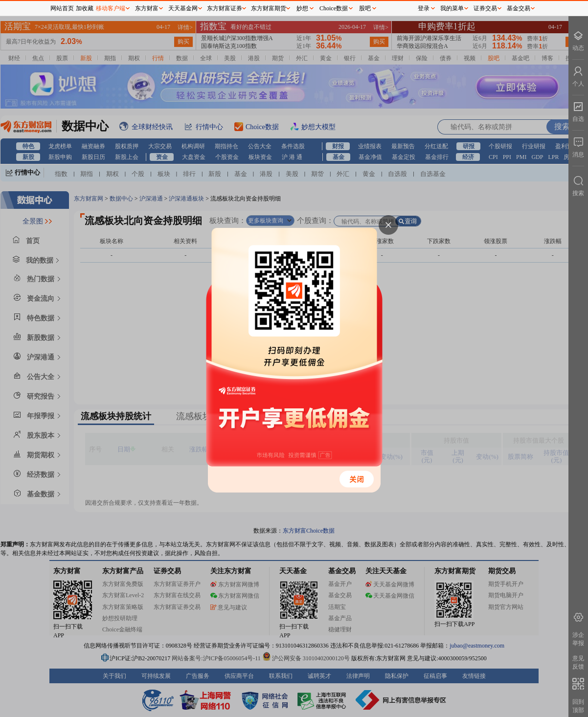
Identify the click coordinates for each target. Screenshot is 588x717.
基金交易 (519, 8)
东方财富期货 (269, 8)
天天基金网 (183, 8)
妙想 (302, 8)
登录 (424, 8)
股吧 (365, 8)
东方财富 (147, 8)
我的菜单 (452, 8)
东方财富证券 (225, 8)
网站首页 (62, 8)
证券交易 (485, 8)
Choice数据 (334, 8)
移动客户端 (111, 8)
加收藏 (85, 8)
